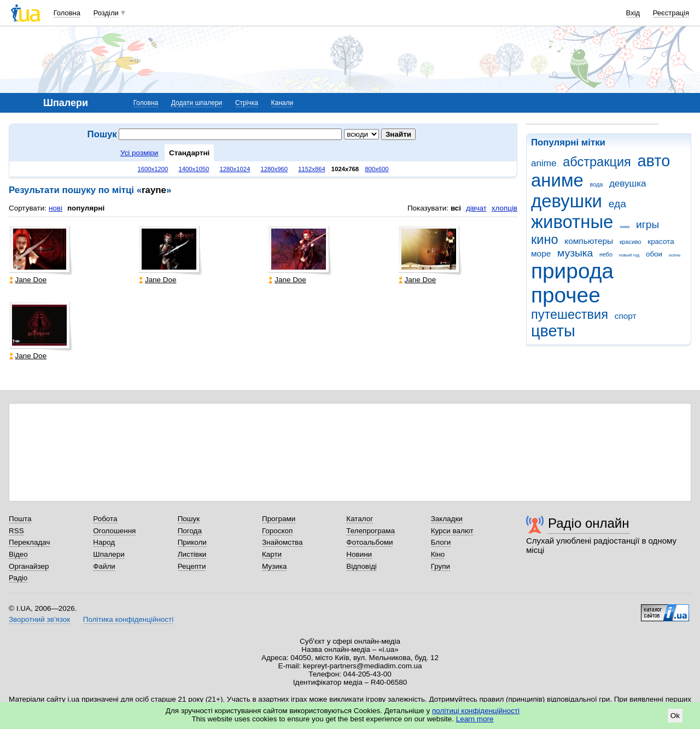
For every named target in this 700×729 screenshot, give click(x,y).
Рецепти (192, 566)
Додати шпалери (197, 103)
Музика (274, 566)
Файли (104, 566)
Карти (272, 554)
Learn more (475, 719)
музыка (575, 253)
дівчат (476, 208)
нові (56, 208)
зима (625, 227)
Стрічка (247, 103)
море (541, 253)
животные (572, 222)
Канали (282, 103)
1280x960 (274, 169)
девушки (567, 201)
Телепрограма (371, 531)
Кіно (438, 554)
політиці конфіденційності (476, 711)
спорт (626, 316)
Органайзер (29, 566)
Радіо (18, 578)
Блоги (441, 542)
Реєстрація (671, 13)
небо (606, 254)
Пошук (189, 519)
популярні (86, 208)
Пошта (20, 519)
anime (544, 163)
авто (654, 161)
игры (647, 224)
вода (597, 184)
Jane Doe (28, 280)
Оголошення (114, 531)
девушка (628, 183)
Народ (104, 542)
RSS (16, 531)
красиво (631, 242)
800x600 (377, 169)
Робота (105, 519)
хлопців (504, 208)
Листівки (192, 554)
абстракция (597, 162)
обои (654, 254)
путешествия (570, 314)
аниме (557, 180)
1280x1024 (235, 169)
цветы (553, 331)
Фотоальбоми (369, 542)
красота (661, 241)
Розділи (106, 13)
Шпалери (109, 554)
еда (617, 204)
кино (545, 240)
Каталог (360, 519)
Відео (18, 554)
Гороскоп (277, 531)
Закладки (447, 519)
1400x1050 (194, 169)
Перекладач (29, 542)
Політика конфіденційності (128, 619)
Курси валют (452, 531)
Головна (67, 13)
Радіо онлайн (589, 523)
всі (456, 208)
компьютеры (589, 241)
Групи (441, 566)
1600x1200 (153, 169)
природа (572, 271)
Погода (190, 531)
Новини (359, 554)
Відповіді (361, 566)
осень (675, 255)
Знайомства (282, 542)
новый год (629, 255)
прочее (566, 295)
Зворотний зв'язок (39, 619)
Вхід (633, 13)
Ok (675, 716)
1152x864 (312, 169)
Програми (279, 519)
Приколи (192, 542)
